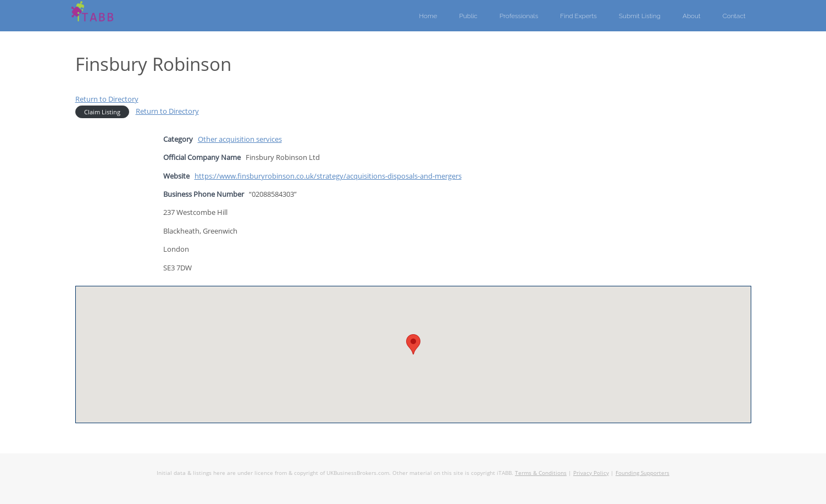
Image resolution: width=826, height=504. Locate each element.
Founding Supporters (642, 473)
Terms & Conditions (541, 473)
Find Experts (578, 16)
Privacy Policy (591, 473)
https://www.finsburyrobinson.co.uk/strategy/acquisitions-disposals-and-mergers (328, 176)
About (692, 16)
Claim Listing (102, 112)
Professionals (519, 16)
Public (469, 16)
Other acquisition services (240, 139)
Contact (734, 16)
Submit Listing (640, 16)
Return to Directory (107, 99)
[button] (413, 344)
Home (428, 16)
